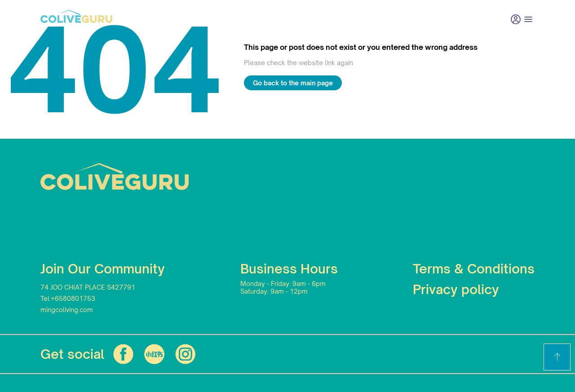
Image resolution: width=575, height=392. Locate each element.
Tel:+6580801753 (68, 298)
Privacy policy (456, 289)
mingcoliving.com (67, 310)
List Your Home (417, 19)
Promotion (296, 19)
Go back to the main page (293, 83)
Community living (228, 19)
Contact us (352, 19)
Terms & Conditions (474, 269)
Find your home (152, 19)
